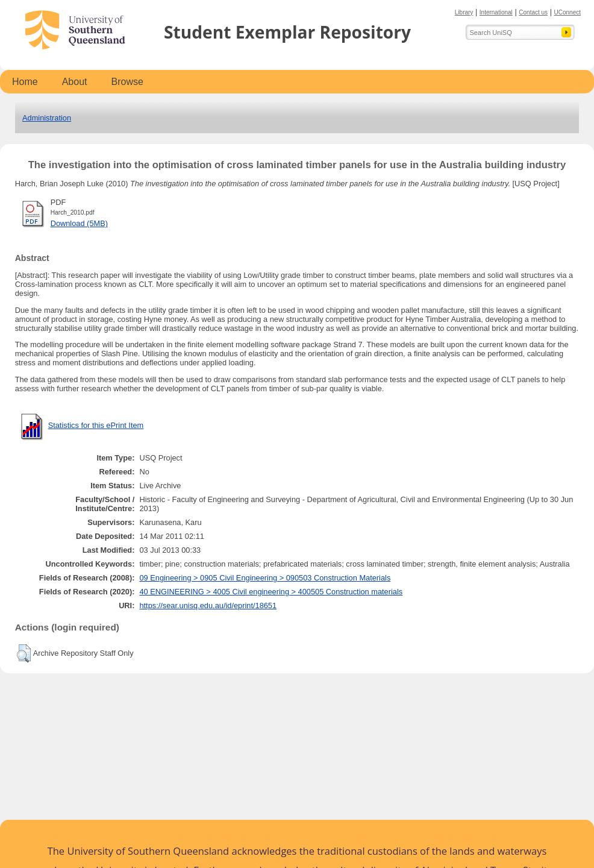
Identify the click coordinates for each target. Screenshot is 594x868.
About (75, 82)
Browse (127, 82)
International (496, 12)
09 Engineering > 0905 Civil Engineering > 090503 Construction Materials (265, 578)
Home (25, 82)
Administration (47, 118)
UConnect (567, 12)
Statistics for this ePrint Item (96, 425)
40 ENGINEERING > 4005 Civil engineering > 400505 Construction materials (271, 592)
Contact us (533, 12)
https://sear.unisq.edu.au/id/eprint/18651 (208, 605)
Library (464, 12)
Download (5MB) (79, 223)
